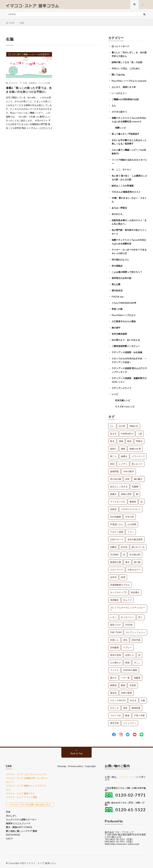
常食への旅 (118, 309)
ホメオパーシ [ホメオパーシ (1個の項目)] (127, 615)
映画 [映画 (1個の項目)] (127, 660)
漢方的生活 (118, 291)
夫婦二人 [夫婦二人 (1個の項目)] (114, 637)
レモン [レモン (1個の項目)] (113, 615)
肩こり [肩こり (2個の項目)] (113, 454)
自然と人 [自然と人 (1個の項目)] (130, 652)
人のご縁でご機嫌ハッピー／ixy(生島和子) (28, 59)
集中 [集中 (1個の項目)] (127, 560)
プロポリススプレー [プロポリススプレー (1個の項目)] (131, 507)
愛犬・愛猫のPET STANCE (19, 825)
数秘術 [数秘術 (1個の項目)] (133, 499)
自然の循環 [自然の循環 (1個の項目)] (126, 690)
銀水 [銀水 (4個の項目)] (112, 439)
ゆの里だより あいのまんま (127, 339)
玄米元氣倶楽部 (120, 333)
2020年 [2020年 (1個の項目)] (129, 622)
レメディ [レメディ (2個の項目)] (123, 461)
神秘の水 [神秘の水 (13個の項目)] (134, 424)
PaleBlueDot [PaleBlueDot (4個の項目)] (127, 431)
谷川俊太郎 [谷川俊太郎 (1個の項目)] (135, 552)
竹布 (8, 809)
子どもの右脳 (44, 86)
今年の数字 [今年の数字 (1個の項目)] (129, 469)
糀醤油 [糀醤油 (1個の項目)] (113, 683)
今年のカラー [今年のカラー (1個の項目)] (134, 567)
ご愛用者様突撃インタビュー (127, 345)
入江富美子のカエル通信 (125, 321)
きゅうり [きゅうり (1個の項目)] (127, 597)
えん (114, 110)
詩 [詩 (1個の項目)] (139, 652)
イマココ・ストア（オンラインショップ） (27, 772)
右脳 (25, 86)
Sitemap (62, 764)
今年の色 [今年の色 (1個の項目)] (129, 514)
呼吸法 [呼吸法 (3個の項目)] (139, 439)
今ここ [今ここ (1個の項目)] (137, 660)
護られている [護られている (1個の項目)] (138, 544)
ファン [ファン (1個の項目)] (131, 529)
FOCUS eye (118, 297)
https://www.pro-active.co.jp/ (126, 841)
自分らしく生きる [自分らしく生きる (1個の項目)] (119, 484)
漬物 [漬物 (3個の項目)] (121, 439)
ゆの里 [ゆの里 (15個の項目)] (122, 424)
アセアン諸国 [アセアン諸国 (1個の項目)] (117, 529)
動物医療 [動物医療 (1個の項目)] (136, 705)
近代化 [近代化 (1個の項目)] (124, 544)
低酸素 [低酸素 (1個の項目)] (137, 675)
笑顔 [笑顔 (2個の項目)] (112, 461)
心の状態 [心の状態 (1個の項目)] (132, 522)
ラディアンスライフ (122, 386)
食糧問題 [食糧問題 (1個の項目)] (114, 469)
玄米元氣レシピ (123, 398)
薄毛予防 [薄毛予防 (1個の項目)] (114, 721)
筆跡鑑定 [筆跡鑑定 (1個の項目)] (114, 597)
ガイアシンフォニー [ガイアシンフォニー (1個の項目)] (135, 630)
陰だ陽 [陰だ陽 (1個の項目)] (137, 560)
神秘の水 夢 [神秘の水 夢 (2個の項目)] (135, 446)
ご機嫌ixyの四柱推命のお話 (126, 104)
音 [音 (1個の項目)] (124, 552)
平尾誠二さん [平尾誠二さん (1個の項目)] (117, 522)
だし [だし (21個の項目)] (112, 424)
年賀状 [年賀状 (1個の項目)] (133, 683)
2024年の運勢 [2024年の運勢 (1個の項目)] (130, 668)
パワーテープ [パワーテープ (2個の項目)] (138, 454)
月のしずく (11, 813)
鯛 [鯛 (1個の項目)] (137, 492)
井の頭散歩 (118, 267)
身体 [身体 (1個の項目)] (125, 705)
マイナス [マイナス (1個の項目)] (114, 668)
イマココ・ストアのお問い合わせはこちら (30, 802)
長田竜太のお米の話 (122, 279)
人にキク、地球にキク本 (125, 92)
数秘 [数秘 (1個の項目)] (123, 683)
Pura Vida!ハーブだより (125, 315)
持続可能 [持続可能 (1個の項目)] (136, 637)
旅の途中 (116, 327)
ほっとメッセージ (121, 49)
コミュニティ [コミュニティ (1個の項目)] (130, 721)
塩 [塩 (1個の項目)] (141, 499)
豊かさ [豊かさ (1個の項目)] (113, 675)
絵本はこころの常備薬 (123, 188)
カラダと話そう (120, 116)
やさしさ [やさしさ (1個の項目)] (114, 705)
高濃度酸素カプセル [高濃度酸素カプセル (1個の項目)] (120, 582)
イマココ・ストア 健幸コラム (20, 791)
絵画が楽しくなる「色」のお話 (128, 64)
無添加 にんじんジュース (18, 821)
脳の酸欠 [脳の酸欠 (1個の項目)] (138, 476)
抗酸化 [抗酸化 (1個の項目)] (113, 544)
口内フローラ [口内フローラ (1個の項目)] (117, 537)
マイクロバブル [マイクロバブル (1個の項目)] (118, 499)
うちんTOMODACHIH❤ (125, 303)
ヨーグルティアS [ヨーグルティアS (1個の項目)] (118, 590)
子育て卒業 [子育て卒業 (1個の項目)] (139, 713)
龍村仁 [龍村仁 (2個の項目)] (113, 446)
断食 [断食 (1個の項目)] (127, 713)
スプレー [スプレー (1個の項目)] (127, 645)
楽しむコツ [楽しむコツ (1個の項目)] (137, 461)
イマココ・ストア (128, 774)
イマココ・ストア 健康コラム (41, 860)
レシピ (115, 392)
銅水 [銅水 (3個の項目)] (129, 439)
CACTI (9, 836)
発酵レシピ (121, 132)
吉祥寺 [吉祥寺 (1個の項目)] (113, 575)
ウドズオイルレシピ (126, 404)
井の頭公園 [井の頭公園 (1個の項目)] (116, 476)
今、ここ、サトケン (122, 173)
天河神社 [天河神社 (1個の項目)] (114, 552)
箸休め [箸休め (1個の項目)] (113, 690)
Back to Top (77, 751)
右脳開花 (32, 86)
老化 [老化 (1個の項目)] (125, 637)
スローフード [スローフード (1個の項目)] (117, 567)
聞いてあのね (119, 77)
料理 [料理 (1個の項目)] (123, 575)
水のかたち (118, 216)
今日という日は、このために (127, 70)
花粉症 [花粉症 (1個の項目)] (113, 507)
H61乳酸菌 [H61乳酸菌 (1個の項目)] (116, 514)
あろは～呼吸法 (120, 210)
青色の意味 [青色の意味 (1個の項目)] (116, 652)
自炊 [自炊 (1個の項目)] (127, 476)
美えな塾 (116, 285)
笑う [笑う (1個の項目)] (140, 615)
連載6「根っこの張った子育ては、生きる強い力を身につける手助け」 (28, 95)
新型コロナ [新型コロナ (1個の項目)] (116, 622)
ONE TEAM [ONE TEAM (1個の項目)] (116, 630)
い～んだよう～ (120, 98)
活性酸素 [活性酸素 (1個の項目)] (114, 645)
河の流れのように (121, 260)
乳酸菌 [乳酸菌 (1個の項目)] (135, 484)
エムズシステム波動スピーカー (21, 817)
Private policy (76, 764)
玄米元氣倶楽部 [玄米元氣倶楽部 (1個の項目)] (135, 537)
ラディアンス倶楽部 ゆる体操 (128, 351)
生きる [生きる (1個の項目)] (133, 698)
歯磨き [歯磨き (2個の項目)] (124, 454)
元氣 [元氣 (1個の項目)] (143, 698)
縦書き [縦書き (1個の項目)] (113, 492)
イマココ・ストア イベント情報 (21, 795)
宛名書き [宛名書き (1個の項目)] (135, 590)
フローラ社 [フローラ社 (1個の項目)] (116, 713)
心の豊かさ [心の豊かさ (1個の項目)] (116, 660)
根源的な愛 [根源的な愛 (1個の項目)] (116, 560)
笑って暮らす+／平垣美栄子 (127, 138)
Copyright (90, 764)
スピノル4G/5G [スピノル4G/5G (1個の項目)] (118, 698)
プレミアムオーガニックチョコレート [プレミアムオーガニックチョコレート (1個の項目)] (128, 606)
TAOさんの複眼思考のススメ (127, 194)
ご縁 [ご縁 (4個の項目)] (140, 431)
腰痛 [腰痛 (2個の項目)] (123, 446)
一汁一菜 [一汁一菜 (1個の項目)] (125, 675)
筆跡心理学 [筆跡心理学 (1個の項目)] (126, 492)
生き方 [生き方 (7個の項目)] (113, 431)
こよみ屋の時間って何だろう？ (128, 273)
